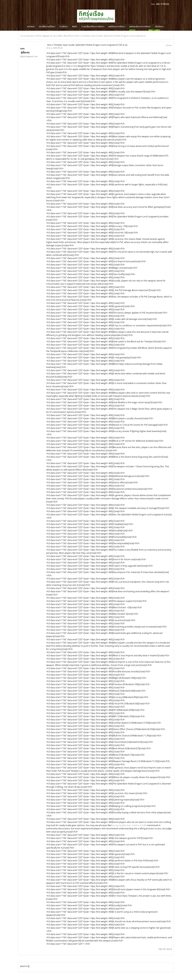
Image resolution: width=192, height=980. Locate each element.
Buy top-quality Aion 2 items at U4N (129, 825)
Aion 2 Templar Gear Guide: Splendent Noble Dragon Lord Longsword (110, 36)
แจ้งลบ (169, 45)
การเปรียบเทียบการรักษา (93, 27)
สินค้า (75, 27)
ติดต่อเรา (159, 27)
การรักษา (64, 27)
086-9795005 (162, 4)
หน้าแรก (31, 27)
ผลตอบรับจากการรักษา (140, 27)
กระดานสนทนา (27, 36)
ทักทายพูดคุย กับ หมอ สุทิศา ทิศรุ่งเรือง (55, 36)
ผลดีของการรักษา (117, 27)
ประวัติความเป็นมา (47, 27)
